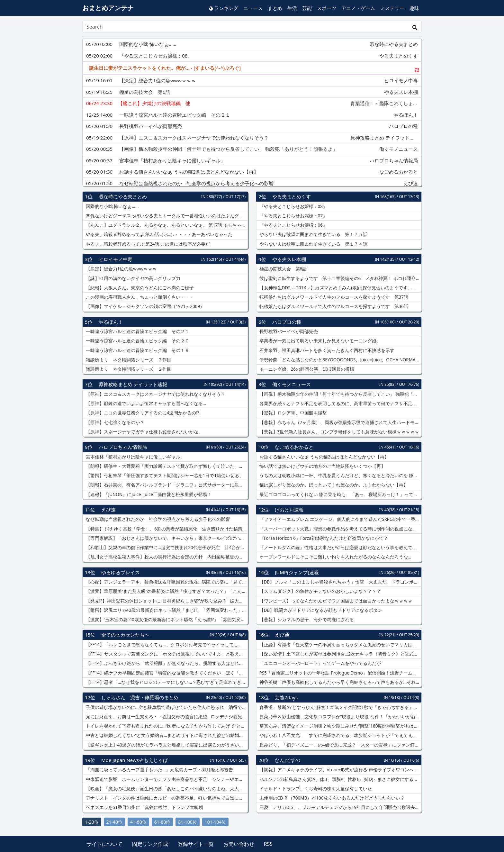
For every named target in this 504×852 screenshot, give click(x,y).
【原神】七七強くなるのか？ (114, 422)
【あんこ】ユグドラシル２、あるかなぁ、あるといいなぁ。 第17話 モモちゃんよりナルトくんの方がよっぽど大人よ (166, 225)
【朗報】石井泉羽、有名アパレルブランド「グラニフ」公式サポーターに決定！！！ (166, 485)
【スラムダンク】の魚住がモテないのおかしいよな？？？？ (319, 591)
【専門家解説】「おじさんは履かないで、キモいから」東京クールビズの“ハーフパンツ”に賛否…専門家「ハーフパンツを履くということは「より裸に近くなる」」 (166, 538)
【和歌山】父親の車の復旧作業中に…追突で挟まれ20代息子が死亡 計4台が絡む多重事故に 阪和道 (166, 548)
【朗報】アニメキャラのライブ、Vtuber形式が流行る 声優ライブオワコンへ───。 (340, 770)
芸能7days (286, 697)
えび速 (108, 510)
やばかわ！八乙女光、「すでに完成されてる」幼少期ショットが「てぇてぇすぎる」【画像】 (340, 735)
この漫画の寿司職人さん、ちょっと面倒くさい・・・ (139, 297)
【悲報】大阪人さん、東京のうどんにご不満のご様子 (139, 288)
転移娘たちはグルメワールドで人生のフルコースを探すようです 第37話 (333, 297)
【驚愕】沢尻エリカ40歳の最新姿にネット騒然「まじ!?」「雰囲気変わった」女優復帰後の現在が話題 (166, 610)
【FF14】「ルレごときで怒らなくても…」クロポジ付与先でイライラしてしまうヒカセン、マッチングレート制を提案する (166, 645)
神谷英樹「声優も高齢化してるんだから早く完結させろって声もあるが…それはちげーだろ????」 (340, 682)
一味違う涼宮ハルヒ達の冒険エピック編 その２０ (137, 341)
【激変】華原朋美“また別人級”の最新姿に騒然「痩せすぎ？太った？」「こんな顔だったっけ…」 (166, 591)
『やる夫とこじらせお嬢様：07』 (293, 216)
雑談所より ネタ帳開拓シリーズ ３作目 (128, 360)
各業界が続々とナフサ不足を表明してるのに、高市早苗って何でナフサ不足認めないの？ (340, 403)
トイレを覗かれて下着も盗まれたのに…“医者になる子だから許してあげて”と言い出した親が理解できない (166, 726)
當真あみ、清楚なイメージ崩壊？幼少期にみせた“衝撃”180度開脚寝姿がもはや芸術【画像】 (340, 726)
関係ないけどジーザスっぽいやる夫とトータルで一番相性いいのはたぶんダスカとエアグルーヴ (166, 216)
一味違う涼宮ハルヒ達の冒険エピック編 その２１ (137, 331)
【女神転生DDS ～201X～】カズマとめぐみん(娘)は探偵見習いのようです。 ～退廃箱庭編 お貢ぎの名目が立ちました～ (340, 288)
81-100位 (188, 822)
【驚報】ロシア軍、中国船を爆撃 (292, 413)
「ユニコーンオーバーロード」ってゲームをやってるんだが (319, 663)
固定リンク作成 (150, 844)
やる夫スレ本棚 (289, 259)
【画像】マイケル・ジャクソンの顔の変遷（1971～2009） (144, 306)
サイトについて (104, 844)
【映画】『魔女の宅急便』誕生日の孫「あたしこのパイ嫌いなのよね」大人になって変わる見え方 (166, 789)
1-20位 (92, 822)
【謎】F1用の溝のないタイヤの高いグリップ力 (132, 278)
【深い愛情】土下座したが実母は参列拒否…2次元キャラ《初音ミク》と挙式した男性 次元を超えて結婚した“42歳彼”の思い (340, 654)
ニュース (253, 8)
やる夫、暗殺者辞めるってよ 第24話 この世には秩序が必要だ (147, 244)
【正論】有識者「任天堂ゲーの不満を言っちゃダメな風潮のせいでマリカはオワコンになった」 (340, 645)
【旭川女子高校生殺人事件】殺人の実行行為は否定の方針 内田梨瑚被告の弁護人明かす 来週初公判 (166, 557)
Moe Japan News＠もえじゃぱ (135, 760)
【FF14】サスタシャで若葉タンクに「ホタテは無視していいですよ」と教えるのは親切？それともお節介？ (166, 654)
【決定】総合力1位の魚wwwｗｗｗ (121, 269)
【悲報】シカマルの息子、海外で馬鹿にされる (306, 620)
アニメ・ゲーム (358, 8)
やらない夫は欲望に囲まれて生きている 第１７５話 (313, 234)
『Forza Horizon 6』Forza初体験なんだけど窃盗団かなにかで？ (323, 538)
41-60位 (138, 822)
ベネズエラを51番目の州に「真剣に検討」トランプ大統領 (144, 807)
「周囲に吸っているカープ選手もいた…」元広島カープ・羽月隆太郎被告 (159, 770)
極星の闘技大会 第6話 (282, 269)
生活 (292, 8)
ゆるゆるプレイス (121, 572)
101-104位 (216, 822)
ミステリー (392, 8)
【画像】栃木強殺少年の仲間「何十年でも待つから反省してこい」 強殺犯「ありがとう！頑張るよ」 (340, 394)
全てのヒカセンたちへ (125, 635)
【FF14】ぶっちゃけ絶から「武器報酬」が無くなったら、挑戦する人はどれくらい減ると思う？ (166, 663)
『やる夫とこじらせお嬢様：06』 (293, 225)
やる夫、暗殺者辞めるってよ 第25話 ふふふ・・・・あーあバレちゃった (158, 234)
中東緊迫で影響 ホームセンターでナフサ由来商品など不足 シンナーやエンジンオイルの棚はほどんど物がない (166, 779)
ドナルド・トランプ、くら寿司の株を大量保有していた (315, 789)
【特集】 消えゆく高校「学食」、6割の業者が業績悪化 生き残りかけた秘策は (166, 529)
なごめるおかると (294, 447)
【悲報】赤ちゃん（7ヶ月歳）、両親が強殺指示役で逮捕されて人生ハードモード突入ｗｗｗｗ (340, 422)
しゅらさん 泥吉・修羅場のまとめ (140, 697)
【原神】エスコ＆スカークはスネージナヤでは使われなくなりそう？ (155, 394)
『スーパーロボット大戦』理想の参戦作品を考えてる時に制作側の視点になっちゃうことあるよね (340, 529)
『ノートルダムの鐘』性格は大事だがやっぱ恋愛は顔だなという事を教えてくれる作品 (340, 548)
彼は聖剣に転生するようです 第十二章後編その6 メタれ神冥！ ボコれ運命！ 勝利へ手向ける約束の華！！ (340, 278)
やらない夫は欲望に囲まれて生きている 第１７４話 (313, 244)
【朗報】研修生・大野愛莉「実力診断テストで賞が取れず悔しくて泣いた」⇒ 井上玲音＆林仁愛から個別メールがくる (166, 466)
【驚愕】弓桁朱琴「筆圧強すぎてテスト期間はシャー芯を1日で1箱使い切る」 (164, 476)
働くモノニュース (292, 384)
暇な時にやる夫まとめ (123, 196)
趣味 (414, 8)
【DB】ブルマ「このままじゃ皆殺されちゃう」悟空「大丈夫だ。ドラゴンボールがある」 (340, 582)
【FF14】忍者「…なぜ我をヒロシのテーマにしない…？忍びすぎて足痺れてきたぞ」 (166, 682)
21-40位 (115, 822)
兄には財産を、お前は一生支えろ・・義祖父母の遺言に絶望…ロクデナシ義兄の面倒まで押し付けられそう (166, 717)
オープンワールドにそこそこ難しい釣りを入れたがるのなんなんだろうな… (335, 557)
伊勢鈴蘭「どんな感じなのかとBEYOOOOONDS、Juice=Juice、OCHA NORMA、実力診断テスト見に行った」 (340, 360)
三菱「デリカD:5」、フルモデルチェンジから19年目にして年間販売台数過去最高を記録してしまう (340, 807)
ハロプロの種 (287, 322)
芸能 (307, 8)
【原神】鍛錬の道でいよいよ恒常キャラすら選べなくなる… (145, 403)
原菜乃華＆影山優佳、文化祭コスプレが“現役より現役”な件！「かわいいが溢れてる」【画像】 (340, 717)
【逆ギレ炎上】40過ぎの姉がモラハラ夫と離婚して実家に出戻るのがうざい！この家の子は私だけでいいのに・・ (166, 745)
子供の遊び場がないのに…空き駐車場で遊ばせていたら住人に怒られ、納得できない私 (166, 707)
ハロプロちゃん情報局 (123, 447)
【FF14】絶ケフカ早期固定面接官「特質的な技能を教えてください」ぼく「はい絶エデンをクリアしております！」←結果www (166, 673)
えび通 (282, 635)
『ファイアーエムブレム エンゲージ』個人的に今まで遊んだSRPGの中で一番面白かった (340, 519)
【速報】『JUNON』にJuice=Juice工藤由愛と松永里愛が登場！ (148, 494)
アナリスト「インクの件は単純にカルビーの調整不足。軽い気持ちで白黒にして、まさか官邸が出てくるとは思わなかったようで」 (166, 798)
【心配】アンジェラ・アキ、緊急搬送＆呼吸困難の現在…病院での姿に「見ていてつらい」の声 (166, 582)
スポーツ (327, 8)
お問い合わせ (239, 844)
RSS (268, 844)
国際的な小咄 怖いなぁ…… (112, 206)
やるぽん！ (111, 322)
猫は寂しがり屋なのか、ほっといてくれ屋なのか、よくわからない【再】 (333, 485)
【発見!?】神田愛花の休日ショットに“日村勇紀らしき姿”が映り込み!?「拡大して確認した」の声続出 (166, 601)
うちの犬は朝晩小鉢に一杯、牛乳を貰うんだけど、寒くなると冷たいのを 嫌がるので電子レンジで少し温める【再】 (340, 476)
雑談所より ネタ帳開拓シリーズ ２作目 (128, 369)
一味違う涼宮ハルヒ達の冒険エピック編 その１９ (137, 350)
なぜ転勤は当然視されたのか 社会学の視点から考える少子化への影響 (157, 519)
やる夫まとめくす (292, 196)
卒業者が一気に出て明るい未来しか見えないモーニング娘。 (319, 341)
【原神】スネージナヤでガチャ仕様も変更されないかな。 (144, 432)
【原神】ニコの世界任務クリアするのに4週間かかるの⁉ (142, 413)
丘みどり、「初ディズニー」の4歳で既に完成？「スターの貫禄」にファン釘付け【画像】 (340, 745)
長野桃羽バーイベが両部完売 (288, 331)
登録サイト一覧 (196, 844)
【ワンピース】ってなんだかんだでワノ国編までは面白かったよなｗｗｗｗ (335, 601)
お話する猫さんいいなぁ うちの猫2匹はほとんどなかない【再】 (324, 457)
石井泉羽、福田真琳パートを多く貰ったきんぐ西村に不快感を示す (326, 350)
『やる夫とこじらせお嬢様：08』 (293, 206)
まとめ (275, 8)
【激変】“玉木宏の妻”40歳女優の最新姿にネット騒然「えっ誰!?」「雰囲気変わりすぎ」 (166, 620)
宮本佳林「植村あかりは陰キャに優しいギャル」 (135, 457)
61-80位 (162, 822)
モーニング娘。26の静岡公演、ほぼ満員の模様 (306, 369)
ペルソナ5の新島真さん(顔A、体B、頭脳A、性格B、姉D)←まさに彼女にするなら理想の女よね (340, 779)
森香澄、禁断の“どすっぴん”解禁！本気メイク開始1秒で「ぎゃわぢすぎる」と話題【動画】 (340, 707)
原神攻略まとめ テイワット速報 (133, 384)
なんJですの (288, 760)
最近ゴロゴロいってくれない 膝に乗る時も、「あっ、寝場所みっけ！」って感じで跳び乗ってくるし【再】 (340, 494)
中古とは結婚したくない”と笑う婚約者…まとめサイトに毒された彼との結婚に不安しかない (166, 735)
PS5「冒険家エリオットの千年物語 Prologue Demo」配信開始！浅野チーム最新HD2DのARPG (340, 673)
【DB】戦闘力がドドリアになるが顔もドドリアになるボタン (320, 610)
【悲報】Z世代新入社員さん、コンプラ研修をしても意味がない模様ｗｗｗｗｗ (339, 432)
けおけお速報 (289, 510)
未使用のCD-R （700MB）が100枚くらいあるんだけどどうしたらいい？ (331, 798)
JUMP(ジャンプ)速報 (297, 572)
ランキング (224, 8)
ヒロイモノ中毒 (116, 259)
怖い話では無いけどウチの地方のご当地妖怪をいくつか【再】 (322, 466)
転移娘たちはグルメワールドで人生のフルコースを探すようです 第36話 (333, 306)
